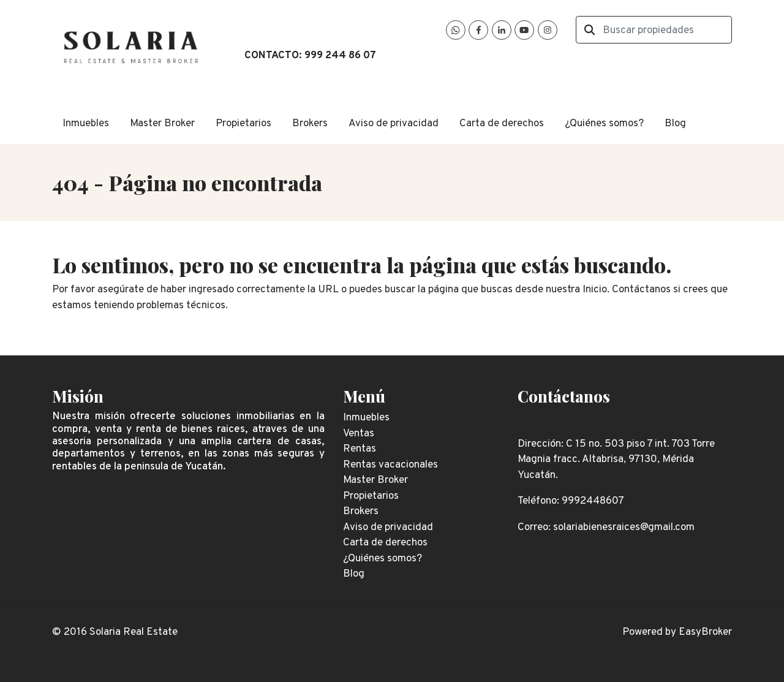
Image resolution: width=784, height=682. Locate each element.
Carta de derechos (502, 124)
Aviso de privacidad (394, 124)
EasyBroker (705, 632)
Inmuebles (86, 124)
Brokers (310, 124)
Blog (675, 124)
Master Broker (162, 124)
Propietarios (243, 124)
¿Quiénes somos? (604, 124)
